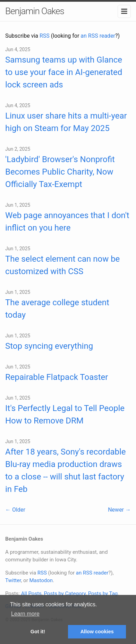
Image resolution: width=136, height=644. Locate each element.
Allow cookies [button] (97, 632)
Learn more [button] (25, 614)
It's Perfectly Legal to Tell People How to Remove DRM (65, 414)
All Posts (31, 594)
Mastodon (41, 580)
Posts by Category (65, 594)
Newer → (119, 510)
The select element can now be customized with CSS (62, 265)
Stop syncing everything (49, 346)
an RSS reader (98, 36)
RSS (45, 36)
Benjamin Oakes (35, 11)
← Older (15, 510)
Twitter (13, 580)
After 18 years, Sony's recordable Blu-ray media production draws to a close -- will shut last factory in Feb (66, 470)
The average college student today (57, 309)
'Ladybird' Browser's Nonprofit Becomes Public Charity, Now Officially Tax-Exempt (60, 172)
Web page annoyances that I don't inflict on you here (67, 222)
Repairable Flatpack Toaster (57, 377)
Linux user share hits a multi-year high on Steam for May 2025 (66, 122)
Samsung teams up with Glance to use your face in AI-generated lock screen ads (64, 72)
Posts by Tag (103, 594)
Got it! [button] (38, 632)
